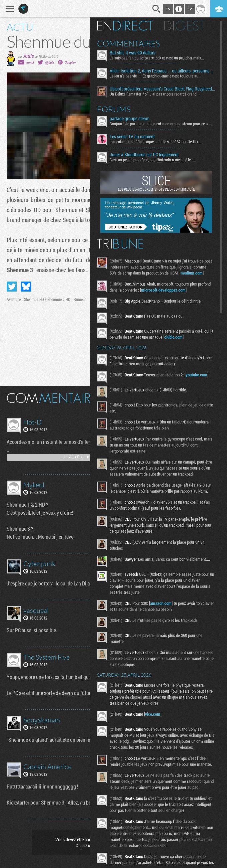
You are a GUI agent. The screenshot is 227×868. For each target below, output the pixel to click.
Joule (28, 56)
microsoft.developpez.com (163, 290)
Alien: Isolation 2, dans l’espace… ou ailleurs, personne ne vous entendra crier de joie (162, 71)
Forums (114, 109)
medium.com (192, 273)
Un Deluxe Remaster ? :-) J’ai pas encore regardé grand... (155, 94)
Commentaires (128, 43)
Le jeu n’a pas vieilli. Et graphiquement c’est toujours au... (155, 76)
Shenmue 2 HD (59, 299)
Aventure (14, 299)
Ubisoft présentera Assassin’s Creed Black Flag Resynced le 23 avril (162, 89)
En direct (125, 26)
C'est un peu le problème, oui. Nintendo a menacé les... (152, 160)
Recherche (157, 9)
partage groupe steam (129, 119)
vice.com (153, 714)
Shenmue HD (34, 299)
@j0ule (49, 62)
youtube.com (196, 375)
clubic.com (173, 337)
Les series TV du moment (132, 137)
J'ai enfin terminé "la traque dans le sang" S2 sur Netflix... (155, 142)
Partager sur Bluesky (26, 287)
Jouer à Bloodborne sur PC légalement (144, 155)
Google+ (70, 62)
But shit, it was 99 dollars (132, 53)
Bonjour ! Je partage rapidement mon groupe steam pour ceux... (160, 124)
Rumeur (80, 299)
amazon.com (161, 603)
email (30, 62)
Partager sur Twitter (12, 287)
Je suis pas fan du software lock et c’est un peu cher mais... (157, 58)
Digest (184, 26)
